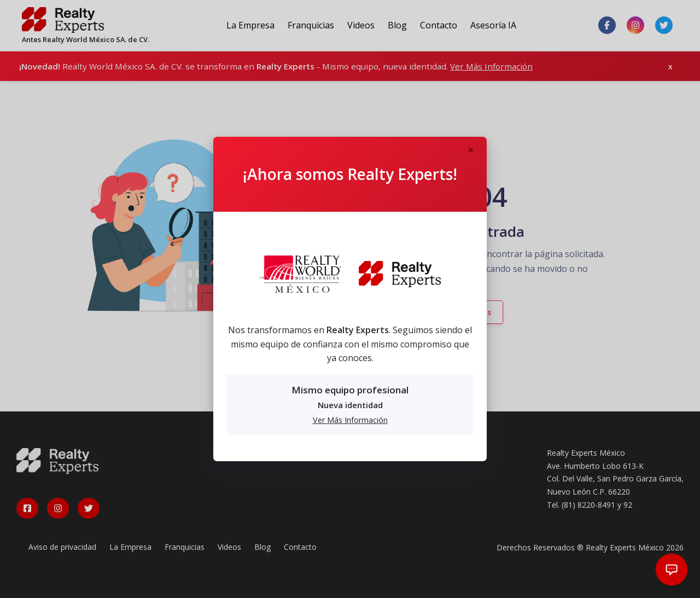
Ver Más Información (350, 420)
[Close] (470, 150)
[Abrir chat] (672, 570)
